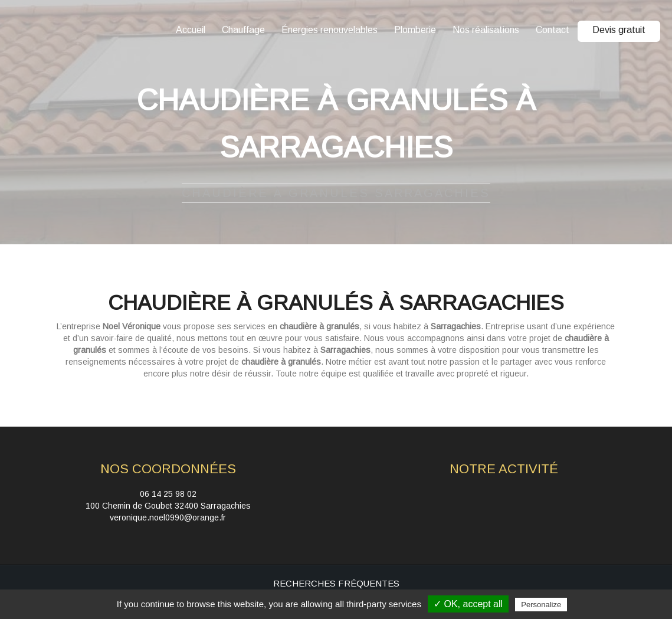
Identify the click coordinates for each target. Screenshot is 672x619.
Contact (553, 30)
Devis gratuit (619, 30)
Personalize (541, 605)
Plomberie (415, 30)
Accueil (191, 30)
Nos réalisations (486, 30)
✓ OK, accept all (468, 604)
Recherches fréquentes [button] (336, 583)
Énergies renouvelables (330, 30)
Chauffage (243, 30)
